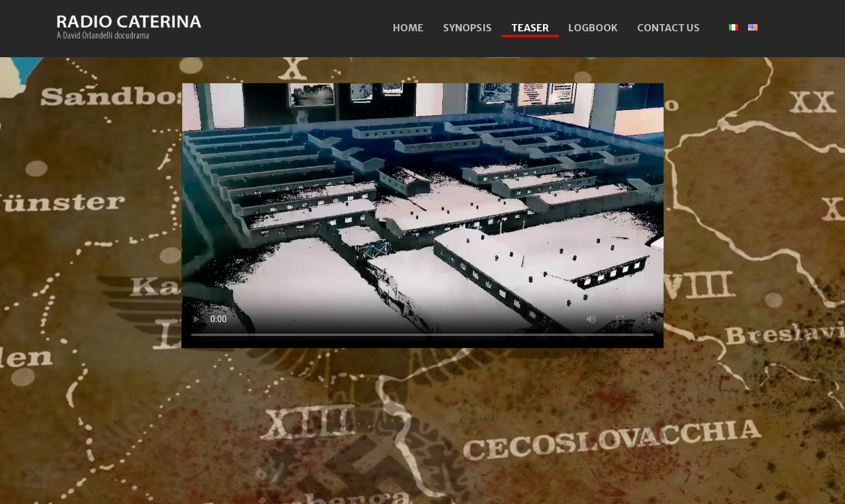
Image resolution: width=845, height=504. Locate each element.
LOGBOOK (593, 28)
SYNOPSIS (467, 28)
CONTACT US (668, 28)
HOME (408, 28)
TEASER (530, 28)
